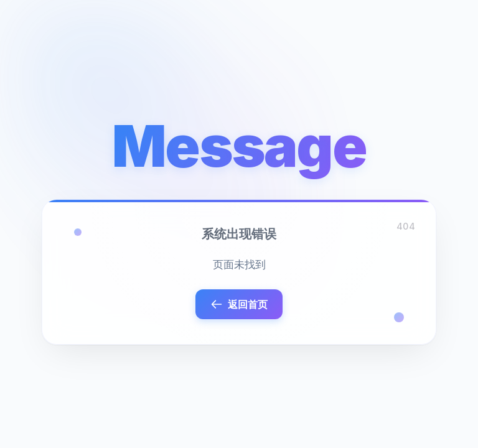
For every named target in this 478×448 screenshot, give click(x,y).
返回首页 (239, 304)
